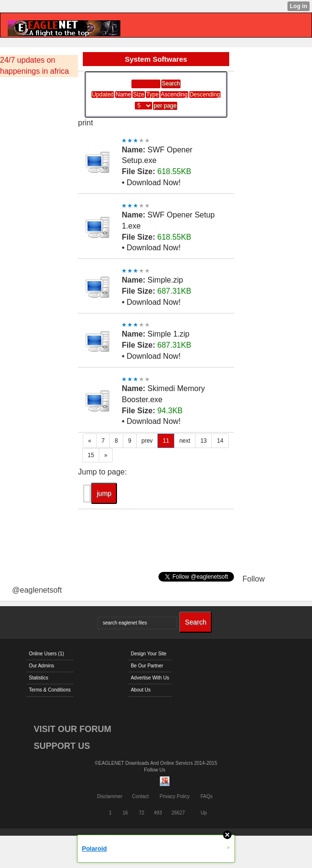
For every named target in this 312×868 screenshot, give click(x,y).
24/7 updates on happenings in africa (34, 66)
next (185, 441)
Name (123, 95)
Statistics (39, 678)
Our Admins (41, 666)
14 (220, 441)
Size (138, 95)
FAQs (207, 796)
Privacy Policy (174, 796)
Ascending (174, 95)
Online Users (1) (46, 654)
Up (204, 813)
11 (166, 441)
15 (91, 455)
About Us (141, 690)
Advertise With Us (150, 678)
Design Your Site (149, 654)
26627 (178, 813)
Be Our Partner (147, 666)
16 (125, 813)
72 (141, 813)
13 (203, 441)
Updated (103, 95)
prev (147, 441)
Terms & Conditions (50, 690)
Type (153, 95)
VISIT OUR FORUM (72, 729)
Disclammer (110, 796)
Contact (140, 796)
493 (158, 813)
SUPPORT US (62, 746)
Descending (205, 95)
